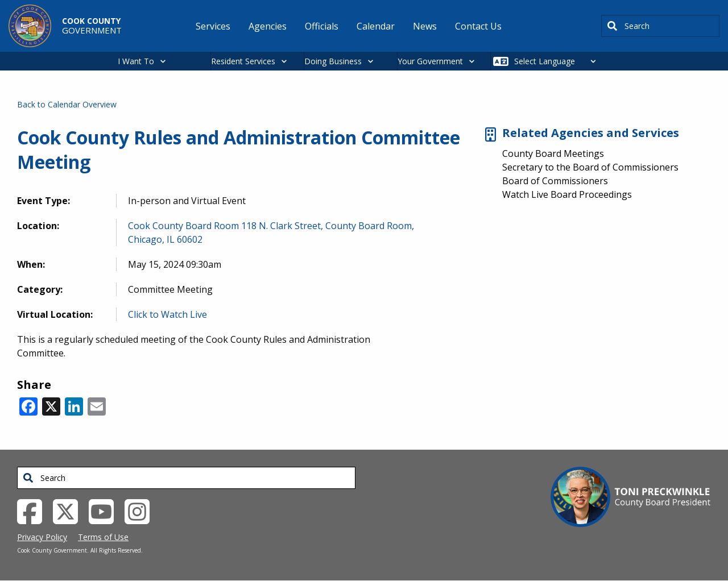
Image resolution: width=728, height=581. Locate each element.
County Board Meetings (553, 153)
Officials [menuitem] (322, 26)
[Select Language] (558, 61)
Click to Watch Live (167, 314)
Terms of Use (103, 537)
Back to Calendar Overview (67, 104)
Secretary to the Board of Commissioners (590, 167)
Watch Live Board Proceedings (567, 194)
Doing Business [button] (333, 61)
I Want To (136, 61)
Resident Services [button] (243, 61)
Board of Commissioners (555, 181)
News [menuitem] (425, 26)
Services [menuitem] (213, 26)
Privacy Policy (42, 537)
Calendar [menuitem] (376, 26)
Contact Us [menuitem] (478, 26)
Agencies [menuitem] (268, 26)
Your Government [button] (430, 61)
